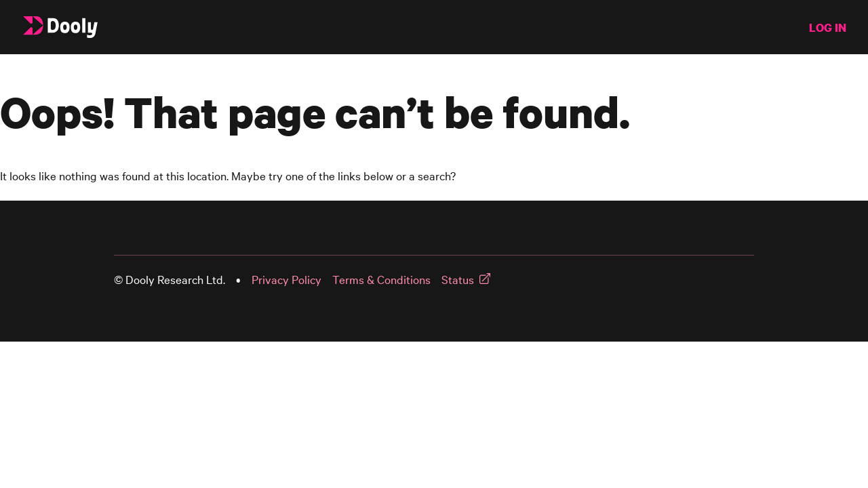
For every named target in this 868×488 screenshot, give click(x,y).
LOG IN (828, 27)
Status (458, 280)
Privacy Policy (287, 280)
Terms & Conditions (381, 280)
